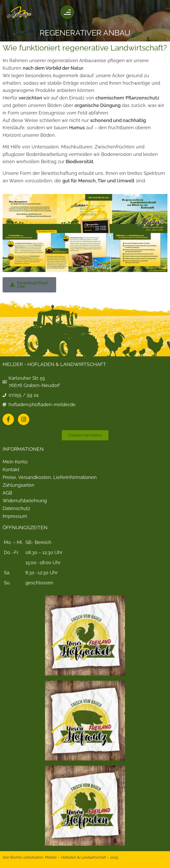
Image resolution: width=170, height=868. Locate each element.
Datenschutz (16, 508)
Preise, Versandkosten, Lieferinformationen (50, 477)
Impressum (15, 516)
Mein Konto (15, 462)
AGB (7, 493)
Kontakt (11, 470)
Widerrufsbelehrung (25, 501)
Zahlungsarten (19, 485)
